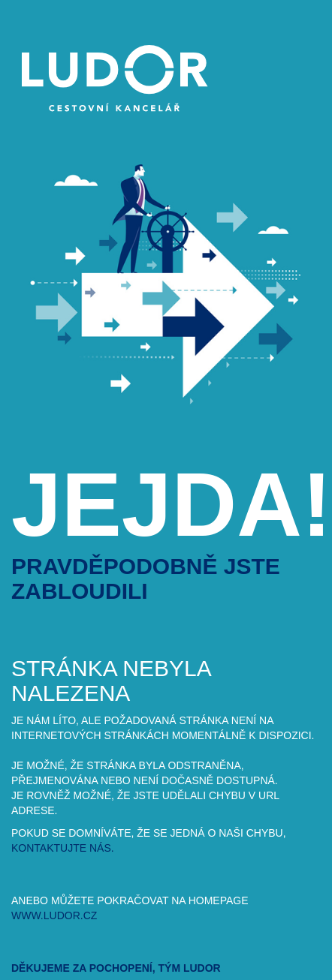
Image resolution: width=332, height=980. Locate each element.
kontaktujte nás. (63, 848)
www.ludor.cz (54, 915)
